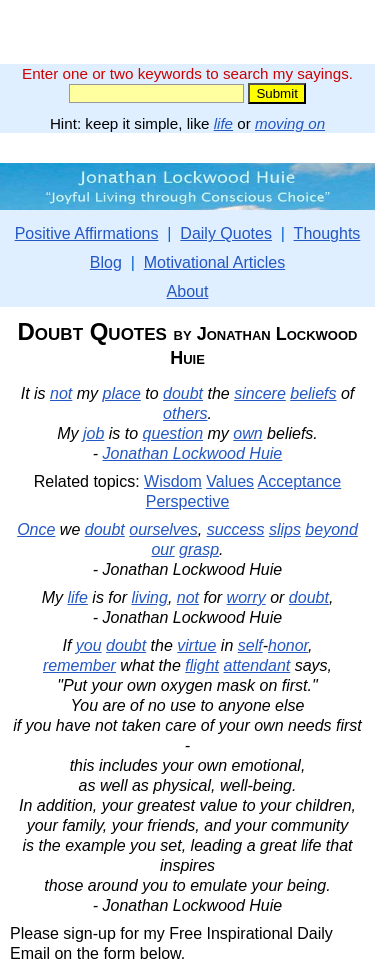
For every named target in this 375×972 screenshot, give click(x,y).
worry (246, 597)
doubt (183, 393)
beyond (331, 529)
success (236, 529)
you (89, 645)
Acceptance (300, 481)
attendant (257, 665)
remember (79, 665)
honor (288, 645)
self (250, 645)
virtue (196, 645)
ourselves (163, 529)
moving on (290, 123)
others (185, 413)
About (188, 291)
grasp (199, 549)
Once (36, 529)
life (223, 123)
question (173, 433)
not (61, 393)
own (247, 433)
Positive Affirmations (87, 233)
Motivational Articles (214, 262)
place (122, 393)
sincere (260, 393)
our (162, 549)
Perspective (188, 501)
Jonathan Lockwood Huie (193, 453)
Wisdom (173, 481)
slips (285, 529)
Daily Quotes (226, 233)
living (149, 597)
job (93, 433)
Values (230, 481)
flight (202, 665)
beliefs (313, 393)
